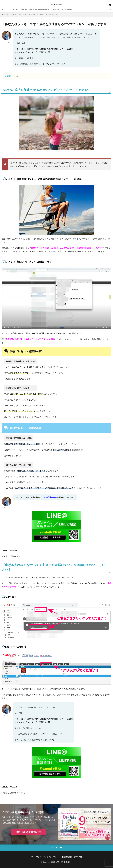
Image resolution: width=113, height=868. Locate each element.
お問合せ (68, 9)
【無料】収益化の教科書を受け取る (29, 832)
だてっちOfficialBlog (64, 862)
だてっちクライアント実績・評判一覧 (35, 9)
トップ (4, 9)
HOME (6, 15)
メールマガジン (57, 9)
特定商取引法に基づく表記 (72, 857)
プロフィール (14, 9)
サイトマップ (36, 857)
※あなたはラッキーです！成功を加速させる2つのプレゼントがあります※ (35, 15)
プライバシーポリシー (52, 857)
